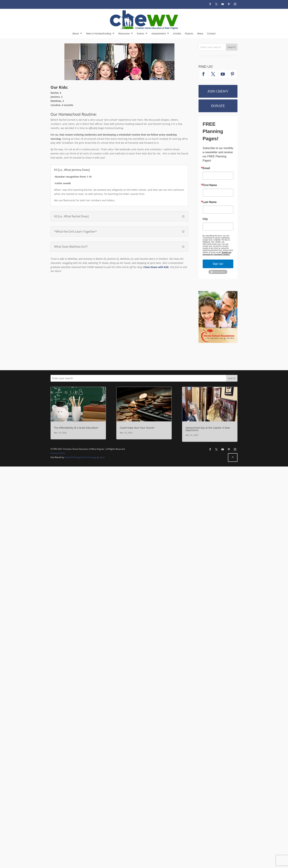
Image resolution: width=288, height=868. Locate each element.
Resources (124, 33)
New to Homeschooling (99, 33)
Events (141, 33)
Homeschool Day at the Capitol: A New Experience (208, 429)
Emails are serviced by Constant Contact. (217, 253)
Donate (218, 106)
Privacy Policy (58, 453)
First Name (210, 185)
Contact (211, 33)
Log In (102, 457)
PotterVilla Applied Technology (81, 457)
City (205, 219)
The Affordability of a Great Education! (76, 428)
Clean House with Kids (156, 267)
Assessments (159, 33)
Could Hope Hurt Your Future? (137, 428)
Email (206, 168)
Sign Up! (218, 264)
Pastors (189, 33)
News (200, 33)
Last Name (210, 202)
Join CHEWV (218, 91)
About (76, 33)
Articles (177, 33)
